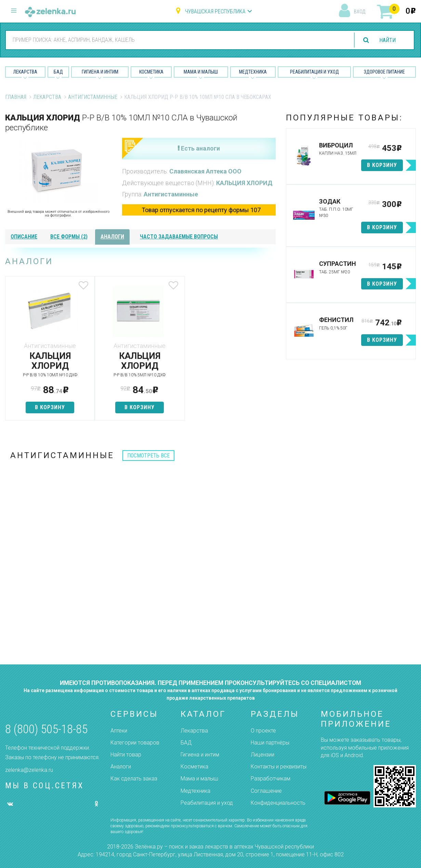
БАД (58, 72)
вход (360, 12)
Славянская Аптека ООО (205, 171)
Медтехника (253, 72)
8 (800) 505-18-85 (46, 729)
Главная (16, 97)
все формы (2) (69, 237)
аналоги (112, 237)
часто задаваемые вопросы (179, 237)
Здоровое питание (384, 72)
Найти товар (126, 755)
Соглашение (266, 791)
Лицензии (262, 755)
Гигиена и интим (200, 755)
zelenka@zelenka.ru (29, 770)
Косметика (151, 72)
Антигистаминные (93, 97)
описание (24, 237)
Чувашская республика (215, 11)
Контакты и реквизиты (279, 767)
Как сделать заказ (134, 779)
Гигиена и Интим (100, 72)
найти (387, 40)
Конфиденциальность (278, 803)
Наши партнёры (270, 743)
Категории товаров (135, 743)
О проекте (263, 731)
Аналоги (121, 767)
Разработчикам (271, 779)
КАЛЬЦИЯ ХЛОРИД (244, 183)
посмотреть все (148, 456)
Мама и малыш (201, 72)
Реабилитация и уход (314, 72)
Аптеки (119, 731)
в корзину (50, 407)
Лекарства (25, 72)
